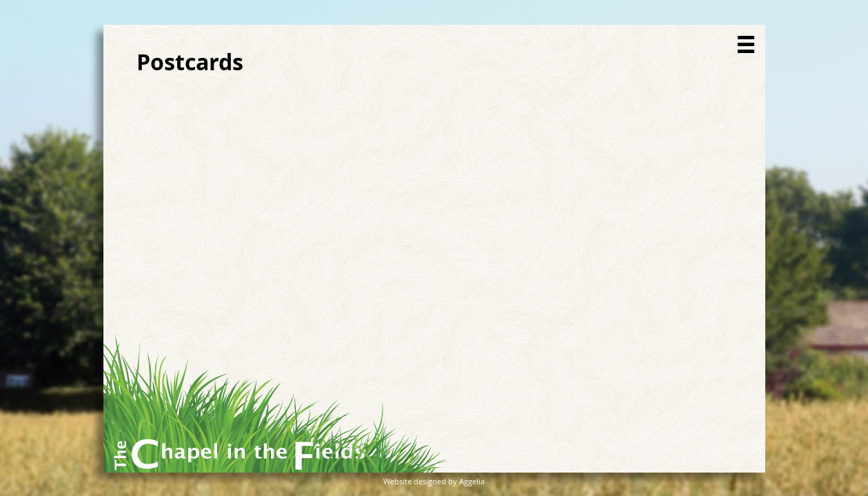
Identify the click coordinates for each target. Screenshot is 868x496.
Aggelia (472, 481)
